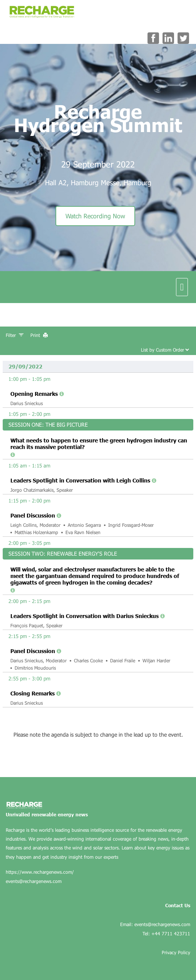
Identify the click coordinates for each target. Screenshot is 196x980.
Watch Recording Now (95, 216)
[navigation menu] (182, 287)
